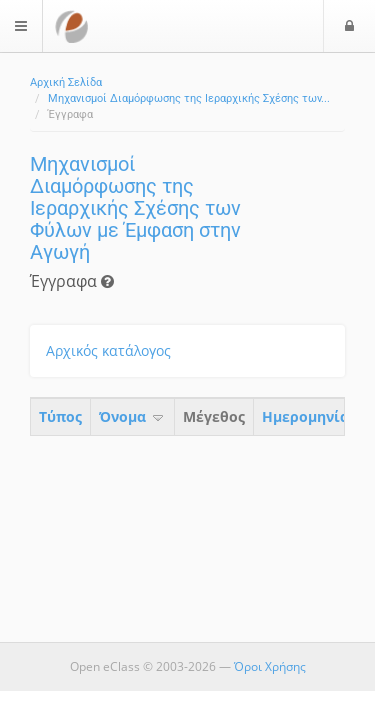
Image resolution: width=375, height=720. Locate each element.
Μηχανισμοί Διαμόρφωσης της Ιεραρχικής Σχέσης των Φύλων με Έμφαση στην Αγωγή (135, 208)
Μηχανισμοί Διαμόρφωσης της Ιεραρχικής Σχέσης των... (189, 98)
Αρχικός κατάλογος (108, 350)
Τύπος (60, 416)
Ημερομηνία (305, 416)
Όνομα (132, 416)
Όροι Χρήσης (270, 666)
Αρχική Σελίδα (66, 82)
